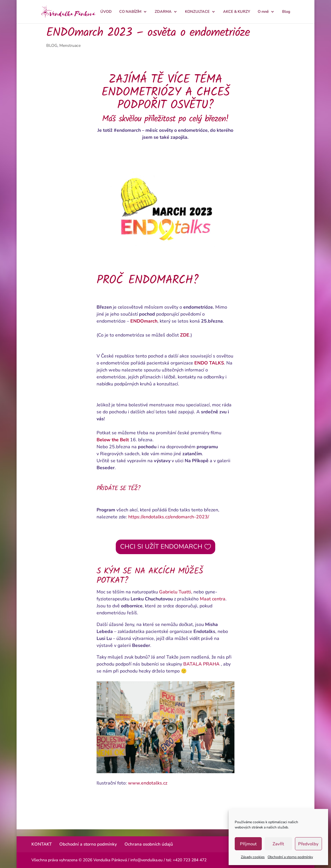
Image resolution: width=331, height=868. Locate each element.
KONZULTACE (197, 12)
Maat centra (213, 599)
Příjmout (248, 844)
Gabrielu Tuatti (175, 592)
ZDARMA (163, 12)
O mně (263, 12)
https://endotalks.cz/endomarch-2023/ (169, 517)
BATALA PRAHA (201, 664)
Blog (286, 12)
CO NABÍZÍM (130, 12)
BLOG (52, 46)
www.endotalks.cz (148, 783)
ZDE (185, 335)
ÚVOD (106, 12)
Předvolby (308, 844)
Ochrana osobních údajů (149, 844)
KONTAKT (42, 844)
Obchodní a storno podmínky (290, 857)
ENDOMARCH (161, 280)
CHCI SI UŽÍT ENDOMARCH (161, 547)
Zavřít (278, 844)
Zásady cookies (253, 857)
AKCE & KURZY (237, 12)
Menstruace (70, 46)
